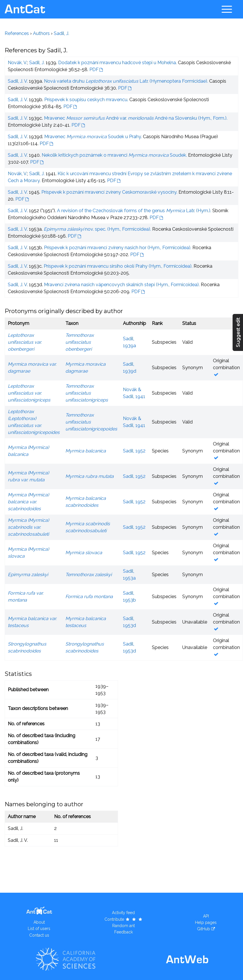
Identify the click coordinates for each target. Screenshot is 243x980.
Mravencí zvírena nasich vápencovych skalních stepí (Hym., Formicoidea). (122, 285)
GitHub (204, 929)
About (39, 922)
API (206, 916)
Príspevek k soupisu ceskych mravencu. (86, 100)
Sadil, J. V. (18, 81)
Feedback (124, 932)
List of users (39, 929)
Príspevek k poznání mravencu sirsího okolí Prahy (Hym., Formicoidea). (118, 266)
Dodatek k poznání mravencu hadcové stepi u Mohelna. (117, 63)
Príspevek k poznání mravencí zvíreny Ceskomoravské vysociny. (109, 192)
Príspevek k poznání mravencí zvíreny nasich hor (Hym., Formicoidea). (118, 248)
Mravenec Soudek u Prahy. (93, 137)
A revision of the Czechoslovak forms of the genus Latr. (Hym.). (134, 211)
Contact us (39, 935)
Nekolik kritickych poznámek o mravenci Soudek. (114, 155)
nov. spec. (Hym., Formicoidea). (97, 229)
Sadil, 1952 (134, 451)
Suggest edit (238, 332)
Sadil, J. (61, 33)
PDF (94, 70)
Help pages (206, 922)
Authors (41, 33)
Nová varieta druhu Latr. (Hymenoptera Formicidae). (126, 81)
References (17, 33)
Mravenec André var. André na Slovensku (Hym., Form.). (136, 118)
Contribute (124, 919)
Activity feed (123, 913)
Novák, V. (18, 63)
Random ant (124, 926)
